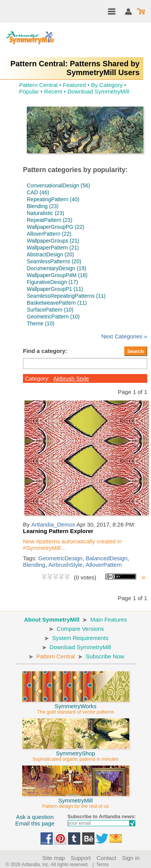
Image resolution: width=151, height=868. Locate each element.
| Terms (99, 865)
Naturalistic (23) (45, 213)
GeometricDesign (60, 558)
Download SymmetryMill (98, 91)
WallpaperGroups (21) (53, 241)
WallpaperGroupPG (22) (55, 227)
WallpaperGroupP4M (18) (57, 275)
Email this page (35, 823)
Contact (106, 858)
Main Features (109, 619)
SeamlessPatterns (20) (54, 261)
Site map (54, 858)
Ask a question (35, 817)
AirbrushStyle (66, 565)
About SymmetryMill (52, 619)
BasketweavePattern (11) (57, 303)
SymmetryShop (76, 753)
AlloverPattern (104, 565)
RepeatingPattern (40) (53, 199)
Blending (34, 565)
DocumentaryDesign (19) (57, 268)
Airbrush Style (71, 378)
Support (81, 858)
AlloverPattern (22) (49, 234)
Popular (29, 91)
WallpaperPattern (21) (53, 248)
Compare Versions (80, 629)
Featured (74, 85)
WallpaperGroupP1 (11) (55, 289)
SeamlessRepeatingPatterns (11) (66, 296)
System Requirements (80, 638)
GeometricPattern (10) (53, 317)
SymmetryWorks (76, 706)
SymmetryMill (76, 800)
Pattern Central (38, 85)
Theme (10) (41, 323)
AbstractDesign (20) (50, 254)
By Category (107, 85)
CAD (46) (38, 192)
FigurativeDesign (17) (52, 282)
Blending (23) (43, 206)
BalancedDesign (106, 558)
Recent (53, 91)
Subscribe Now (105, 656)
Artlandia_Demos (53, 524)
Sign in (131, 858)
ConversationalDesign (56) (58, 185)
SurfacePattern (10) (50, 310)
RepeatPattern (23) (50, 220)
